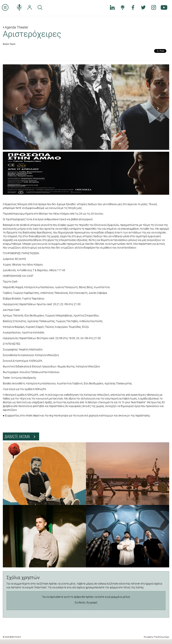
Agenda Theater (16, 27)
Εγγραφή (92, 602)
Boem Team (9, 44)
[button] (15, 107)
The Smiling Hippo (162, 637)
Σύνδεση (80, 602)
